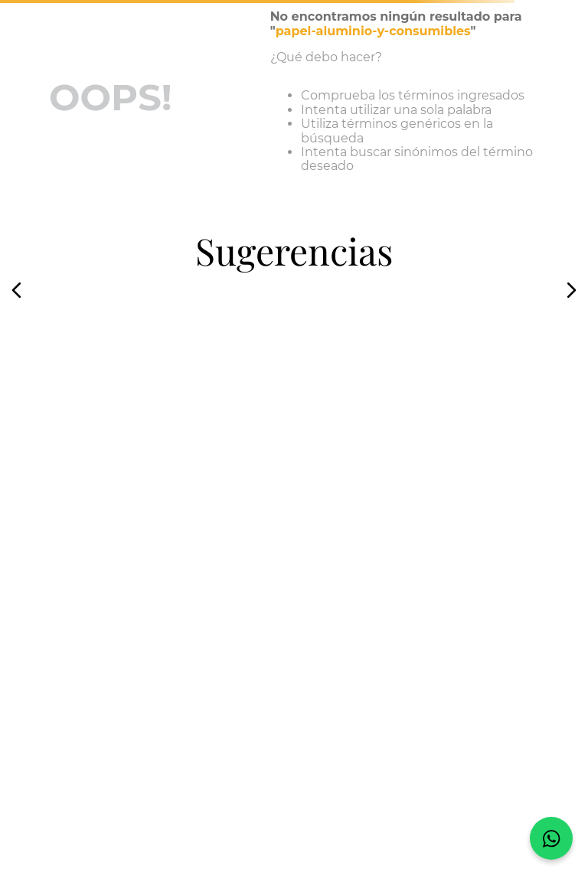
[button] (17, 290)
